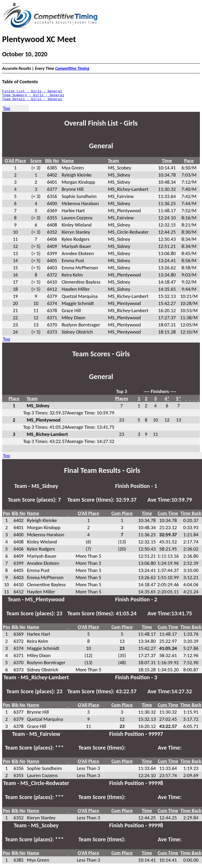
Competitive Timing (72, 68)
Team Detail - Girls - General (32, 101)
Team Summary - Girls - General (33, 96)
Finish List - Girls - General (32, 92)
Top (6, 111)
